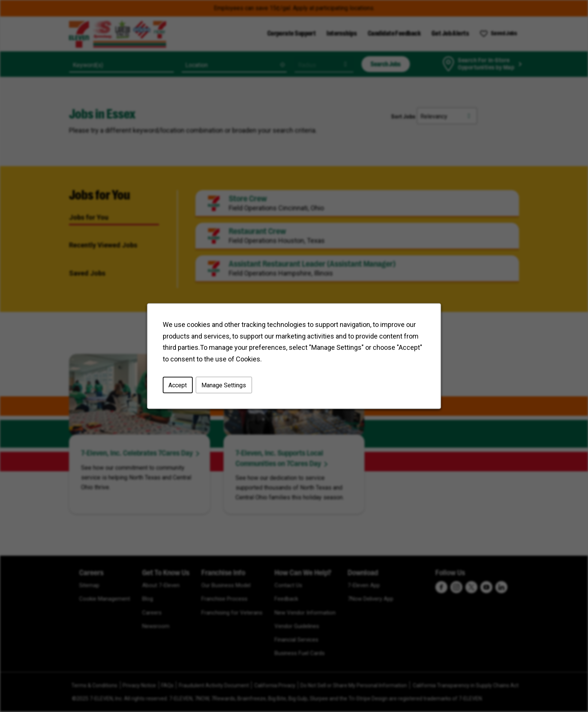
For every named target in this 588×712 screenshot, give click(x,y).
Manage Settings (224, 386)
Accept (179, 386)
